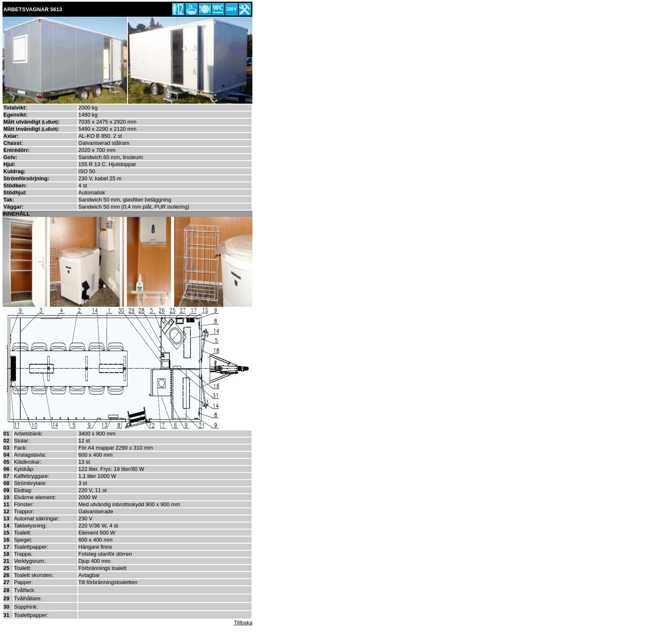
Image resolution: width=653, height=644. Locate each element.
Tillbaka (243, 623)
